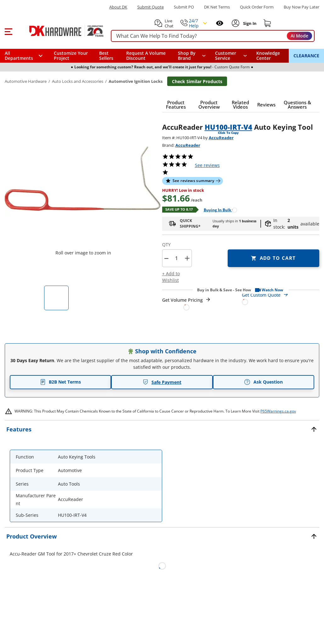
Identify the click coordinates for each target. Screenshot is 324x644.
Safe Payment (162, 382)
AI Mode (299, 36)
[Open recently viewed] (220, 23)
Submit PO (184, 7)
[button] (8, 31)
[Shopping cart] (267, 23)
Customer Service (226, 56)
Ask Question (263, 382)
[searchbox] (213, 36)
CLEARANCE (306, 56)
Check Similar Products (197, 81)
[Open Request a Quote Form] (187, 304)
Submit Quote (151, 7)
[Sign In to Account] (249, 23)
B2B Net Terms (60, 382)
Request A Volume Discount (146, 56)
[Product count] (177, 258)
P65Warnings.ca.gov (278, 411)
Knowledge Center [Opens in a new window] (268, 56)
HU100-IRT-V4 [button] (228, 127)
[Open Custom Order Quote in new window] (281, 298)
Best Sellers (106, 56)
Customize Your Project (71, 56)
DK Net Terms (217, 7)
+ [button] (187, 258)
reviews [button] (207, 165)
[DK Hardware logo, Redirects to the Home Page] (59, 31)
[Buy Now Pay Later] (301, 7)
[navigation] (231, 56)
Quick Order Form (257, 7)
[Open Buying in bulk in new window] (218, 210)
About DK (118, 7)
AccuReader (221, 138)
